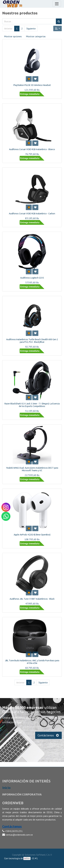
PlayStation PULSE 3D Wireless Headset (32, 85)
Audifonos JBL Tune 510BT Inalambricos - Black (32, 599)
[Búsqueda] (59, 21)
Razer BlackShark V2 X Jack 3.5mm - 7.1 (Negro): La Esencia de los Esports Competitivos (32, 405)
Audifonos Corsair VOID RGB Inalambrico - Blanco (32, 149)
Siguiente (31, 28)
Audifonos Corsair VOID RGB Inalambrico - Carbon (32, 214)
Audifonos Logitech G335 (32, 278)
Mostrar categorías (36, 36)
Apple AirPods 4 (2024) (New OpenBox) (32, 535)
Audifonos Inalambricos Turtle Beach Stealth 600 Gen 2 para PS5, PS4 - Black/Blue (32, 341)
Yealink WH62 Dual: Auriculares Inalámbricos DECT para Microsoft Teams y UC (32, 469)
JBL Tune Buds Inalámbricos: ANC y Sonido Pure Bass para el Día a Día (32, 662)
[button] (58, 28)
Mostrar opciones (13, 36)
